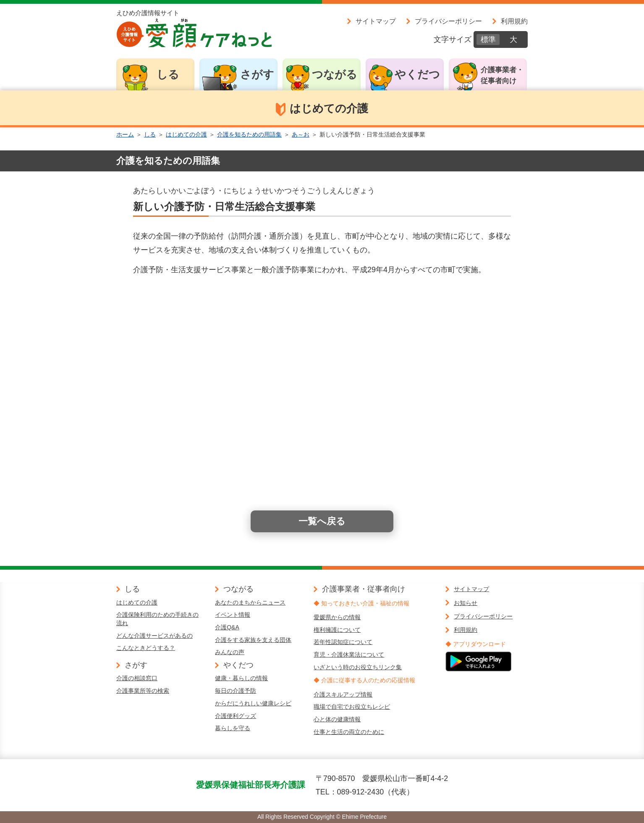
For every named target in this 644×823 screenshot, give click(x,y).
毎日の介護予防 (236, 691)
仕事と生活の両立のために (349, 732)
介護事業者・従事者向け (502, 75)
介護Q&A (227, 627)
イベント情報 (233, 615)
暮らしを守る (233, 728)
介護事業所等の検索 (143, 691)
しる (168, 74)
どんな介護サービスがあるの (154, 636)
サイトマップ (376, 21)
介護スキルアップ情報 (343, 694)
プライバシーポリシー (448, 21)
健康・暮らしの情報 (241, 678)
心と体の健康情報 (337, 719)
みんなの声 (230, 652)
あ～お (301, 134)
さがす (257, 74)
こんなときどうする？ (146, 648)
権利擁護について (337, 630)
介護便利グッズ (236, 716)
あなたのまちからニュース (250, 602)
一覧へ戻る (322, 521)
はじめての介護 (186, 134)
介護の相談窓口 (137, 678)
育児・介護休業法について (349, 655)
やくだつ (417, 74)
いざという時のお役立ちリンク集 (358, 667)
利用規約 (514, 21)
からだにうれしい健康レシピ (253, 703)
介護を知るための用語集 (249, 134)
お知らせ (466, 603)
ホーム (125, 134)
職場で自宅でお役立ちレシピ (352, 707)
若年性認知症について (343, 642)
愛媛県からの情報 (337, 617)
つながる (335, 74)
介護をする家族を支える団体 (253, 640)
